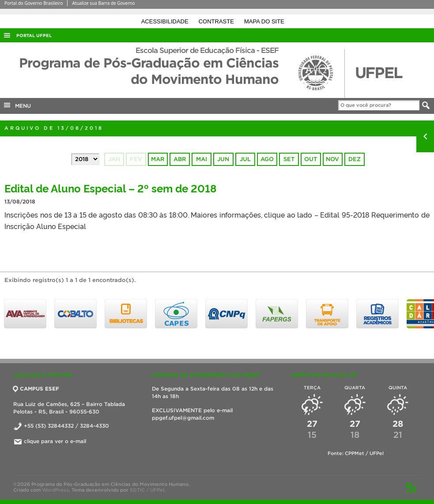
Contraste (217, 21)
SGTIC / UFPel (147, 490)
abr (180, 159)
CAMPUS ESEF (36, 389)
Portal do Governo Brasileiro (34, 3)
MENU (17, 105)
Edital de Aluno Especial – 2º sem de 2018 (110, 188)
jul (245, 159)
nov (332, 159)
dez (355, 159)
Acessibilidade (166, 21)
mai (202, 159)
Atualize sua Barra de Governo (103, 3)
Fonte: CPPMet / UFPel (356, 453)
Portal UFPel (34, 36)
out (311, 159)
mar (158, 159)
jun (223, 159)
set (289, 159)
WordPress (55, 490)
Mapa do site (264, 21)
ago (267, 159)
